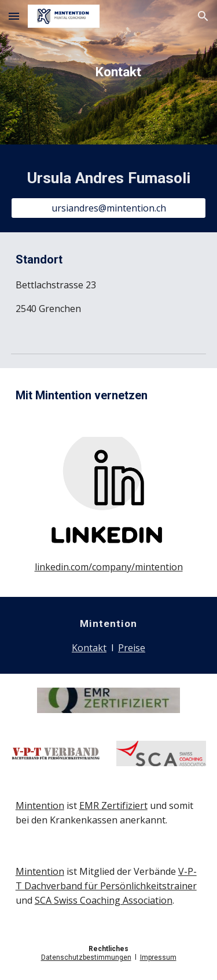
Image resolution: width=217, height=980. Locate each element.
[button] (14, 16)
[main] (109, 72)
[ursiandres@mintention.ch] (109, 208)
